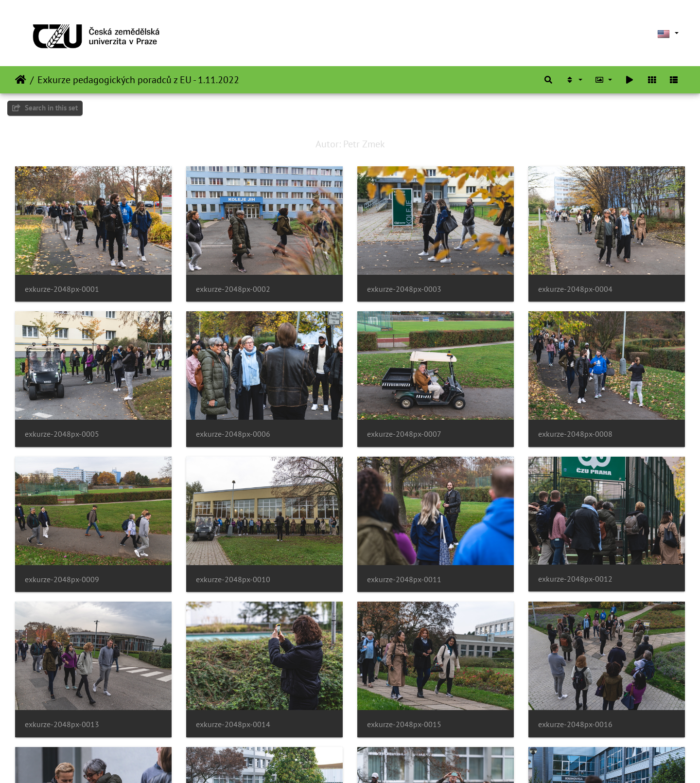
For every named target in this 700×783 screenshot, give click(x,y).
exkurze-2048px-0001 (62, 289)
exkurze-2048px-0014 (233, 724)
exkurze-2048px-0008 (575, 434)
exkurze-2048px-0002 (233, 289)
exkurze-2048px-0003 (404, 289)
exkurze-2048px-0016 (575, 724)
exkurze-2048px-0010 (233, 579)
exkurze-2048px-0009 (62, 579)
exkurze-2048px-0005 (62, 434)
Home (21, 80)
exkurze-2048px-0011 (404, 579)
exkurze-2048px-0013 (62, 724)
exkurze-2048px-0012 (575, 579)
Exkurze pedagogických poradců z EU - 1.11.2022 (138, 80)
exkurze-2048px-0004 (575, 289)
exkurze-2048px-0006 (233, 434)
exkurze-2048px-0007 (404, 434)
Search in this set (45, 108)
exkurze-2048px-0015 (404, 724)
